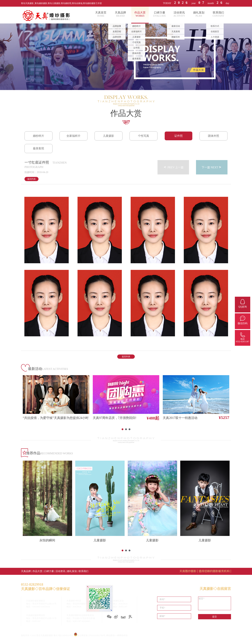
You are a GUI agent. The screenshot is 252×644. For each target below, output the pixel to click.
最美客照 (38, 148)
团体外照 (213, 136)
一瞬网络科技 (121, 635)
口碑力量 (49, 571)
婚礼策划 (72, 571)
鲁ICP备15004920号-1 (63, 635)
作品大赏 (37, 571)
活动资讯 (60, 571)
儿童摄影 (108, 136)
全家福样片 (73, 136)
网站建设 (110, 635)
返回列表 (31, 179)
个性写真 (143, 136)
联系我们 (83, 571)
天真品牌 (26, 571)
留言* (215, 603)
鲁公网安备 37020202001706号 (91, 635)
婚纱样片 (38, 136)
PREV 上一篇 (173, 167)
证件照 (178, 136)
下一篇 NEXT (212, 167)
